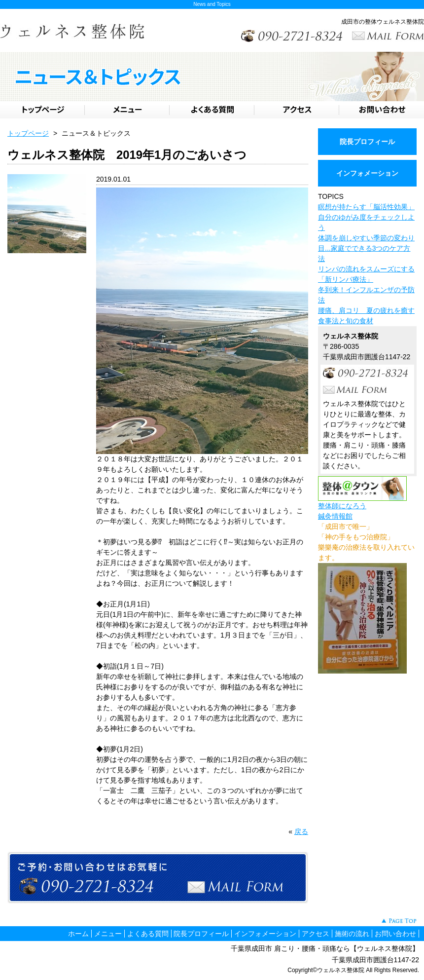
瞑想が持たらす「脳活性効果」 (366, 207)
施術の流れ (352, 934)
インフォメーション (367, 173)
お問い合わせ (395, 934)
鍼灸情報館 (335, 516)
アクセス (316, 934)
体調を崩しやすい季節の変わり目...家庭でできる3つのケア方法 (366, 248)
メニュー (108, 934)
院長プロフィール (367, 142)
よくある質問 (148, 934)
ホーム (78, 934)
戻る (301, 831)
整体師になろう (342, 506)
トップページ (28, 133)
